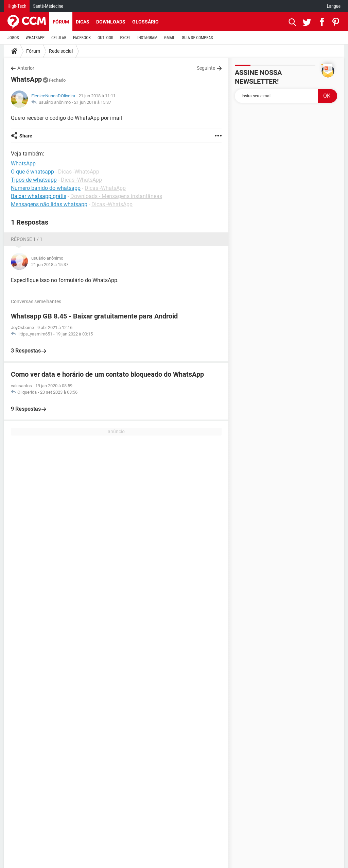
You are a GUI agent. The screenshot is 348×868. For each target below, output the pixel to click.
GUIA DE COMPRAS (197, 38)
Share (26, 136)
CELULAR (59, 38)
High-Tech (17, 6)
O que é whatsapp (32, 172)
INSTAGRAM (147, 38)
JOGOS (13, 38)
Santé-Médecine (48, 6)
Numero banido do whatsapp (46, 188)
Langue (334, 6)
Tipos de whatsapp (34, 180)
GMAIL (170, 38)
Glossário (145, 22)
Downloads (111, 22)
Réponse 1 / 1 (27, 239)
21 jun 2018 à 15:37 (93, 102)
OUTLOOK (106, 38)
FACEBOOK (82, 38)
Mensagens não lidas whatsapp (49, 204)
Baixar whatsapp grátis (39, 196)
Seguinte (206, 68)
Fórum (61, 22)
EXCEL (125, 38)
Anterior (26, 68)
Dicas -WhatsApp (79, 172)
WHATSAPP (35, 38)
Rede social (61, 51)
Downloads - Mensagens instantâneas (116, 196)
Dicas (83, 22)
